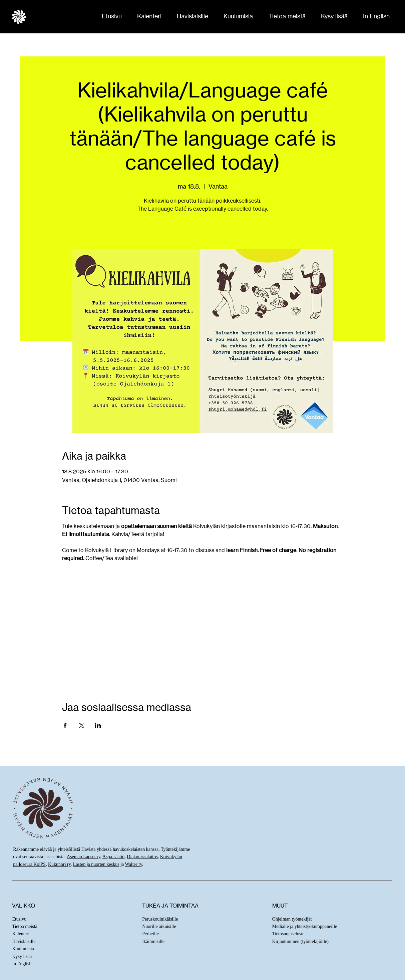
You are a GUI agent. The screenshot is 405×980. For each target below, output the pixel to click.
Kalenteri (21, 934)
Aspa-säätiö (113, 857)
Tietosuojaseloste (288, 934)
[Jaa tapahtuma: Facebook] (65, 725)
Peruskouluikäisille (160, 919)
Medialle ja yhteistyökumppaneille (305, 926)
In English (22, 964)
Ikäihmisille (153, 941)
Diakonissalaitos (142, 857)
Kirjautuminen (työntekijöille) (300, 941)
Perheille (150, 934)
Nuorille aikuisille (159, 926)
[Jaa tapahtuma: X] (82, 725)
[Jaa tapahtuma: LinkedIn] (98, 725)
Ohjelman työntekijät (292, 919)
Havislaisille (24, 941)
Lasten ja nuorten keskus (96, 864)
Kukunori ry (59, 864)
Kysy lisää (22, 956)
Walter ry (134, 864)
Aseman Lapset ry (84, 857)
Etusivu (19, 919)
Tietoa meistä (25, 926)
